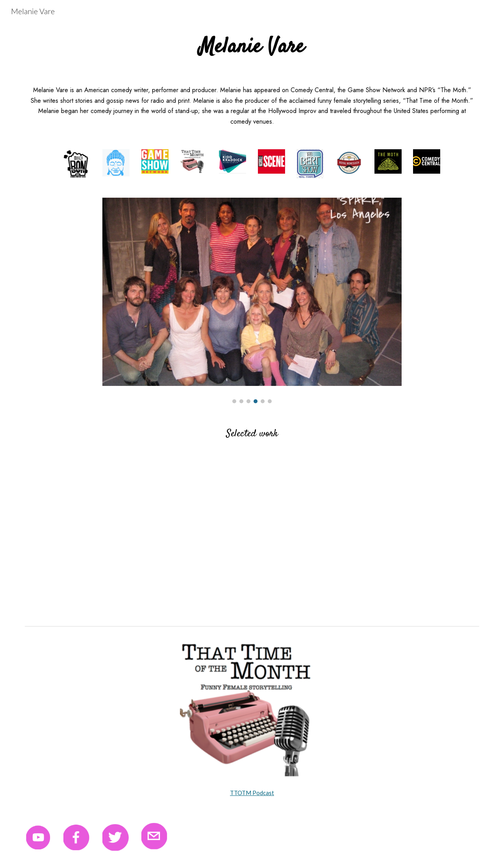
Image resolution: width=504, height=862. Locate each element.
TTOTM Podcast (252, 793)
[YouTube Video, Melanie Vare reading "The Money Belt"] (135, 537)
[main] (252, 47)
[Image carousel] (252, 300)
